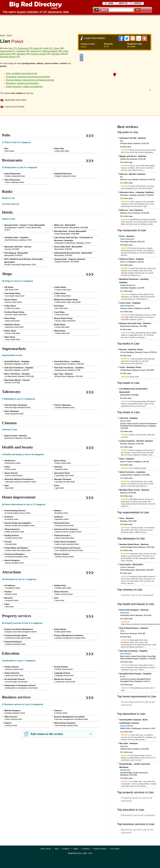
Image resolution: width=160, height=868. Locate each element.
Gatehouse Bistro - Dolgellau (132, 259)
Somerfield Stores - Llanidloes (67, 361)
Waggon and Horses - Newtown (133, 156)
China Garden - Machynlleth (131, 564)
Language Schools (62, 673)
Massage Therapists (63, 479)
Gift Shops (9, 287)
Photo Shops (10, 318)
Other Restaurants (12, 180)
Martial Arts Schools (63, 679)
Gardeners (59, 517)
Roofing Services (12, 535)
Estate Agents (60, 629)
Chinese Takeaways (63, 405)
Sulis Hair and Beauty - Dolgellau (133, 651)
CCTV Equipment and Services (67, 548)
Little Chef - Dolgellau (129, 418)
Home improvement (19, 497)
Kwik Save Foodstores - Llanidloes (69, 368)
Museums (9, 598)
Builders (58, 511)
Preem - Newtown (127, 236)
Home (3, 35)
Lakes (7, 604)
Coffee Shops (60, 293)
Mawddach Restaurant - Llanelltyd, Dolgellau (134, 281)
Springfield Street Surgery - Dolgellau (135, 674)
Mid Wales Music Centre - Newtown (134, 490)
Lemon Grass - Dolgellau (130, 303)
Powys (10, 35)
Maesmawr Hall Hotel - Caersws (18, 247)
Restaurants (23, 48)
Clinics (7, 467)
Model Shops (60, 331)
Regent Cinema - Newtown (16, 436)
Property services (39, 54)
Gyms (57, 485)
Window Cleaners (62, 554)
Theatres (8, 592)
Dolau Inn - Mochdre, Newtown (132, 174)
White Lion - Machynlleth (65, 225)
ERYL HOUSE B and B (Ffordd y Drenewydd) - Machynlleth (24, 261)
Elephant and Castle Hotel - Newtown (135, 323)
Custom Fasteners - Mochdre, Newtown (136, 441)
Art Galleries (10, 585)
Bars (6, 148)
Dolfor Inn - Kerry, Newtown (131, 210)
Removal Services (62, 523)
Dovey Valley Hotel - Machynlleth (68, 247)
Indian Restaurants (13, 174)
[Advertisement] (80, 24)
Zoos (56, 598)
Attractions (21, 54)
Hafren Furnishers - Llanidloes (132, 472)
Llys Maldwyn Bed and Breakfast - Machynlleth (134, 390)
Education (56, 54)
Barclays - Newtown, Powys (131, 349)
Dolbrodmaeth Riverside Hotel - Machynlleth (73, 253)
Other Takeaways (12, 411)
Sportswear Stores (62, 473)
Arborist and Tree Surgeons (66, 529)
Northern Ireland (100, 849)
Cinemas (34, 51)
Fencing (8, 542)
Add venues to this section (47, 734)
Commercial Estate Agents (16, 635)
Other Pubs (59, 148)
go (138, 10)
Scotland (86, 849)
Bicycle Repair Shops (64, 318)
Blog (57, 849)
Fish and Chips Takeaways (16, 405)
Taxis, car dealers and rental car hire (22, 73)
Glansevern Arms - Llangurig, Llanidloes (137, 192)
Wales (76, 849)
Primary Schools (12, 667)
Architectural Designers (15, 554)
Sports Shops (60, 461)
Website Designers (12, 710)
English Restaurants (63, 174)
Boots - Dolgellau (127, 459)
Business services (8, 57)
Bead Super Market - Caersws (17, 380)
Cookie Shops (60, 287)
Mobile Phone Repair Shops (66, 300)
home (111, 3)
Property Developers (13, 642)
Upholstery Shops (12, 325)
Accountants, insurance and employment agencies (28, 77)
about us (123, 3)
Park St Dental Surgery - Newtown (134, 628)
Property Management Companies (69, 635)
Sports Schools (11, 473)
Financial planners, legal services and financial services (30, 80)
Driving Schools (61, 667)
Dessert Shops (11, 300)
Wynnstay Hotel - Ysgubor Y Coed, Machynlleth (25, 225)
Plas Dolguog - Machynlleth (16, 253)
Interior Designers (12, 560)
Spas (7, 485)
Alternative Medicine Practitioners (19, 479)
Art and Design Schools (15, 679)
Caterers (8, 723)
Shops (57, 48)
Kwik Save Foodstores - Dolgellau (19, 368)
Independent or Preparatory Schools (20, 685)
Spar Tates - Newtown (64, 374)
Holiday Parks (60, 585)
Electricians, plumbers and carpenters (22, 83)
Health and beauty (50, 51)
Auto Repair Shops (13, 293)
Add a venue (46, 849)
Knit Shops (59, 306)
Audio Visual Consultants (65, 542)
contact (138, 3)
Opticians (58, 467)
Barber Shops (10, 331)
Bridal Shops (60, 325)
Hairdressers (10, 461)
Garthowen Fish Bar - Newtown (133, 138)
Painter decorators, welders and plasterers (24, 87)
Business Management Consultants (70, 717)
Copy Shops (60, 312)
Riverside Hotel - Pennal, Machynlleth (70, 231)
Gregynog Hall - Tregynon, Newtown (70, 259)
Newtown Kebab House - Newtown (134, 544)
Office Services (11, 717)
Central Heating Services (15, 511)
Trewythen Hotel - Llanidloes (17, 237)
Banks (36, 48)
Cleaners (58, 710)
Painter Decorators (62, 535)
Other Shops (10, 337)
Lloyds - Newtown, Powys (130, 367)
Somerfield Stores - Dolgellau (17, 361)
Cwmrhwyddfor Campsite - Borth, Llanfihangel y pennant (134, 721)
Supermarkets (6, 51)
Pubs (11, 48)
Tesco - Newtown (127, 518)
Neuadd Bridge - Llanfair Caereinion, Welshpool (135, 766)
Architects (9, 517)
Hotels (46, 48)
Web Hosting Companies (65, 723)
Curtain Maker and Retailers (16, 548)
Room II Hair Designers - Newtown (134, 610)
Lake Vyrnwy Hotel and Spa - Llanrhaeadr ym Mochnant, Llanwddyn (74, 239)
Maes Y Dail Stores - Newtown (17, 374)
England (66, 849)
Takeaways (21, 51)
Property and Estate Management (19, 629)
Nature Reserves (61, 592)
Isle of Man (115, 849)
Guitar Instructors (12, 673)
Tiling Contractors (12, 529)
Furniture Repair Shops (14, 312)
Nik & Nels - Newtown (129, 743)
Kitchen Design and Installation (18, 523)
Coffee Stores (10, 306)
